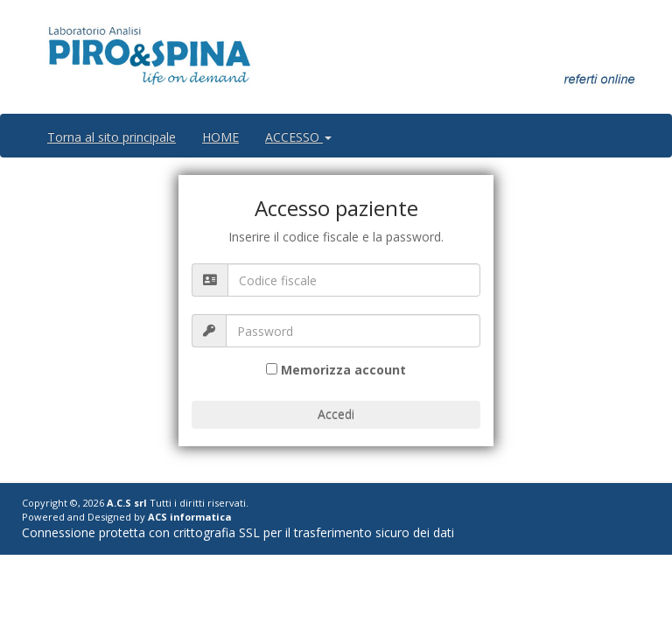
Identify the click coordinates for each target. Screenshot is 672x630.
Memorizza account (343, 370)
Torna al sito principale (112, 137)
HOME (220, 137)
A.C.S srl (127, 503)
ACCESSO (298, 137)
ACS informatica (190, 517)
